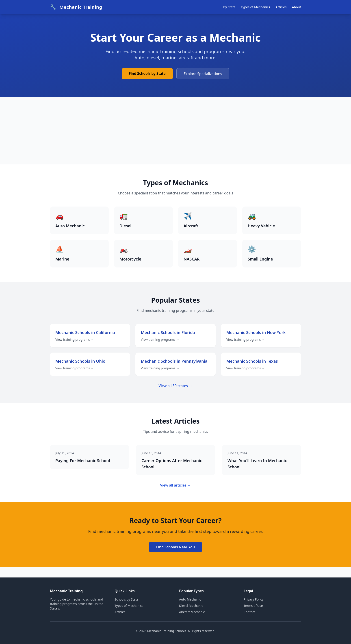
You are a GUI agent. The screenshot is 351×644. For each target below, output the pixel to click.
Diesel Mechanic (191, 606)
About (296, 7)
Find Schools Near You (175, 547)
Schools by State (127, 599)
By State (229, 7)
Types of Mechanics (256, 7)
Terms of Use (253, 606)
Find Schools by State (147, 73)
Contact (249, 612)
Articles (281, 7)
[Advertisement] (175, 131)
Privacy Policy (253, 599)
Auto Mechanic (190, 599)
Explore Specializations (203, 74)
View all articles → (175, 485)
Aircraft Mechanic (192, 612)
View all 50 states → (176, 386)
